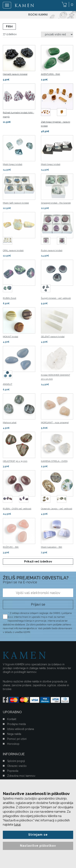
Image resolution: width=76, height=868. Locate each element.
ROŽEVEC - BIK (11, 547)
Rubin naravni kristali (52, 250)
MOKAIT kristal (10, 337)
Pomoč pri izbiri (17, 739)
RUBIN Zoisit (10, 298)
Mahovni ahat (10, 422)
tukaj (17, 825)
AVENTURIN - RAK (51, 74)
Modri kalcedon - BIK (52, 547)
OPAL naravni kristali (13, 250)
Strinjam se (38, 835)
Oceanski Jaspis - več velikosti (57, 509)
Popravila (13, 771)
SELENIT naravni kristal (53, 337)
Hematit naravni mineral (15, 74)
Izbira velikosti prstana (21, 729)
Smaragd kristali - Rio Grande (56, 203)
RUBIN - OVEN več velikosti (17, 509)
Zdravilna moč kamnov (21, 776)
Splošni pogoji (16, 761)
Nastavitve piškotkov (38, 846)
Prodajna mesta (17, 724)
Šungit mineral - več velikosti (56, 298)
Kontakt (12, 719)
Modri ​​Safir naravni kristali (16, 203)
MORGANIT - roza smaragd (55, 422)
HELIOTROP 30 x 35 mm (15, 461)
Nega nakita (14, 734)
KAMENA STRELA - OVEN (54, 461)
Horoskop (13, 744)
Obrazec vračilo (17, 766)
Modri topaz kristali (13, 164)
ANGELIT (8, 384)
